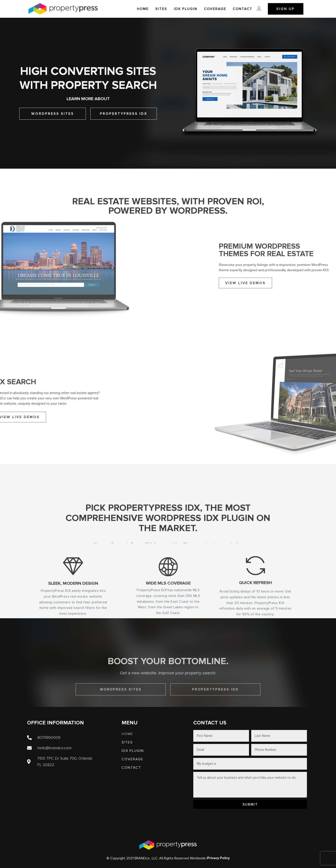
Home (143, 9)
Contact (243, 9)
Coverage (215, 9)
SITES (161, 9)
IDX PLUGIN (186, 9)
